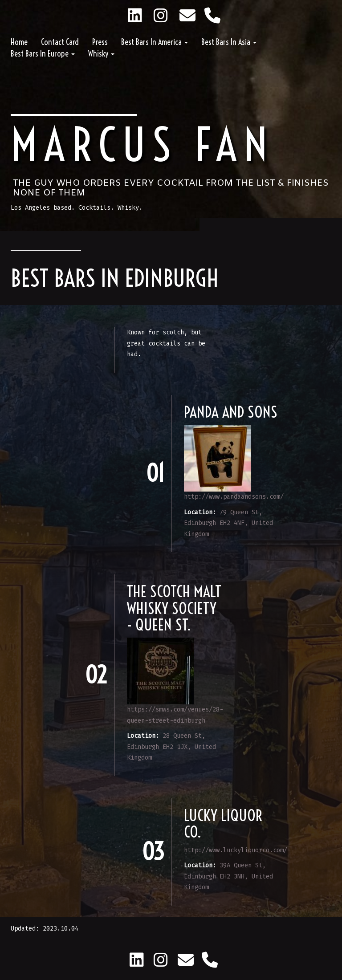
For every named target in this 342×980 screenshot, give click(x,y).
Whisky (101, 54)
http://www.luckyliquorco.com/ (236, 850)
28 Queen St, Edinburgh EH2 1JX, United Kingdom (171, 747)
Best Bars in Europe (43, 54)
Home (19, 42)
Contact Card (60, 42)
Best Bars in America (155, 42)
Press (100, 42)
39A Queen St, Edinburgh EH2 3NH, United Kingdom (228, 876)
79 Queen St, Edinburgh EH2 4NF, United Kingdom (228, 523)
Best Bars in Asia (229, 42)
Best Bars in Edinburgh (115, 278)
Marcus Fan (142, 145)
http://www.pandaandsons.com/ (234, 497)
